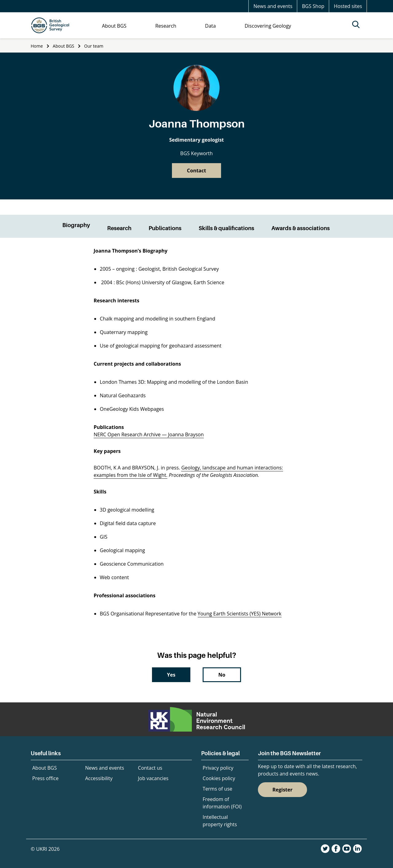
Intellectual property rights (220, 821)
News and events (273, 6)
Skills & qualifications (226, 228)
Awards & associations (301, 228)
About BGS (64, 46)
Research (119, 228)
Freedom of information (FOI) (222, 803)
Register (282, 790)
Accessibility (99, 778)
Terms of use (218, 789)
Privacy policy (218, 768)
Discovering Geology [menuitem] (268, 26)
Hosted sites (348, 6)
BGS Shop (313, 6)
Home (37, 46)
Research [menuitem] (166, 26)
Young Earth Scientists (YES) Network (240, 614)
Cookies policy (219, 778)
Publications (165, 228)
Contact (196, 171)
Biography (76, 225)
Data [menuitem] (210, 26)
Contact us (150, 768)
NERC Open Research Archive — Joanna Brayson (149, 434)
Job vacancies (153, 778)
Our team (94, 46)
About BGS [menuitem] (114, 26)
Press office (45, 778)
